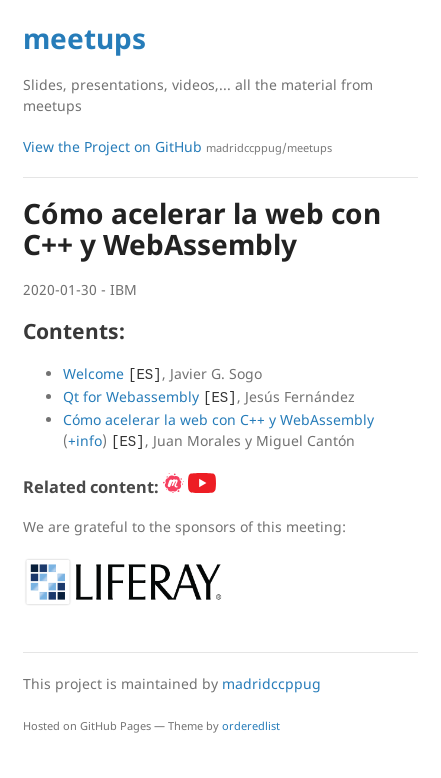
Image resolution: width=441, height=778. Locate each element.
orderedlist (251, 725)
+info (85, 440)
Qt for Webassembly (131, 396)
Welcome (93, 373)
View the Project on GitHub (177, 146)
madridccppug (271, 683)
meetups (84, 38)
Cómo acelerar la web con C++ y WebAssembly (218, 419)
